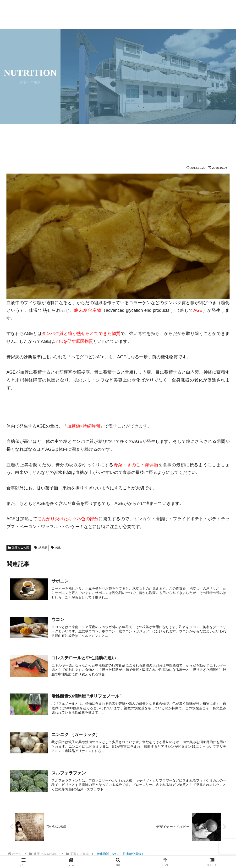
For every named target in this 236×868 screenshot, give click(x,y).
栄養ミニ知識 (19, 548)
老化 (56, 548)
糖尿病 (41, 548)
